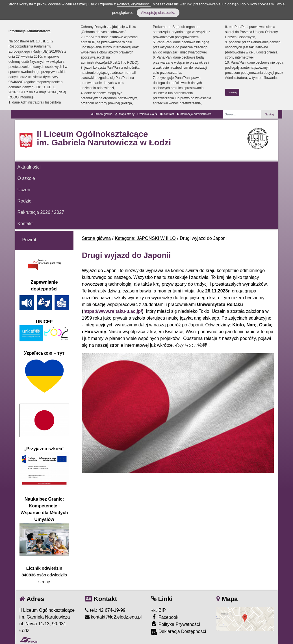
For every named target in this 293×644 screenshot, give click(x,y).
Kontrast (167, 114)
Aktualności (29, 167)
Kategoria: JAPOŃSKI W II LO (145, 238)
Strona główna (102, 114)
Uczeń (24, 190)
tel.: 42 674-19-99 (105, 610)
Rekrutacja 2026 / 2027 (41, 212)
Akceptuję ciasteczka (158, 13)
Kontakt (25, 224)
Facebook (165, 617)
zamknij (232, 92)
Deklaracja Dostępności (179, 632)
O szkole (26, 178)
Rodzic (24, 201)
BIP (158, 610)
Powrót (29, 240)
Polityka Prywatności (175, 624)
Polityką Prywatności (134, 4)
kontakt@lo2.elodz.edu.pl (113, 617)
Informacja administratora (194, 114)
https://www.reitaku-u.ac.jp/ (113, 311)
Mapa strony (125, 114)
